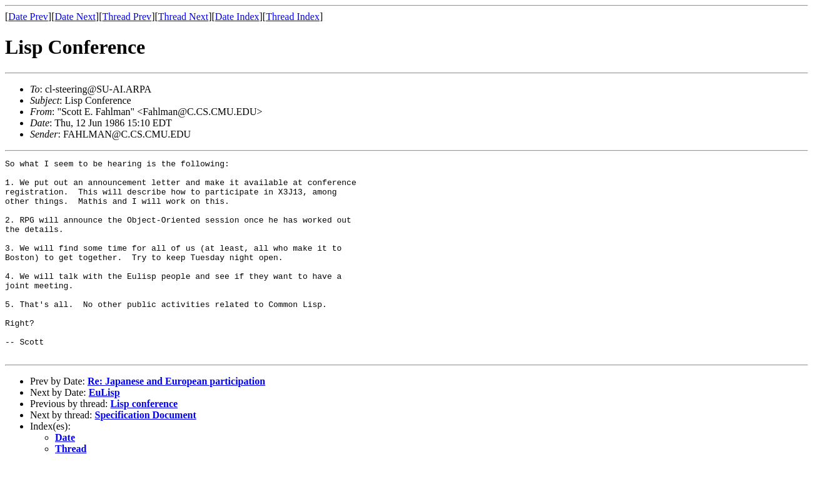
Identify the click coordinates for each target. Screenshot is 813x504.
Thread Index (293, 17)
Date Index (237, 17)
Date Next (75, 17)
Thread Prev (127, 17)
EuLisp (104, 432)
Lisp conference (144, 443)
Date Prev (28, 17)
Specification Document (146, 454)
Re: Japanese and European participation (176, 421)
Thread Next (183, 17)
